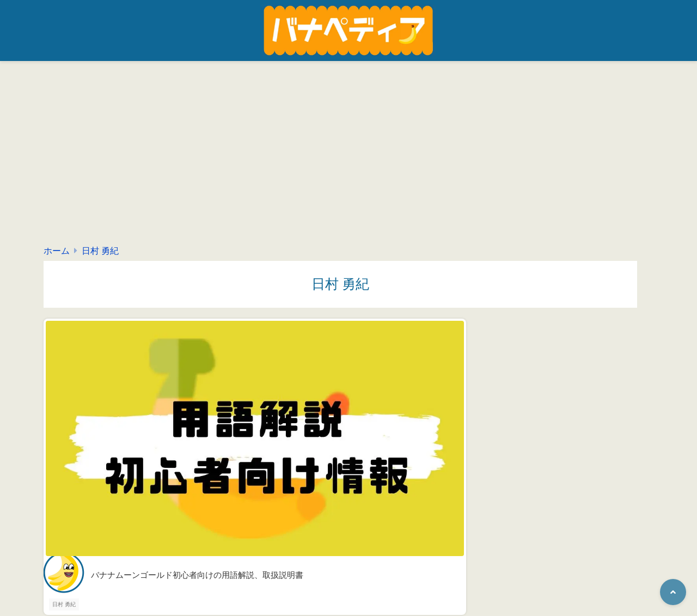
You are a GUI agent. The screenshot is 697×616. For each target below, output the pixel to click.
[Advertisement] (348, 143)
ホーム (57, 251)
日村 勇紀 (100, 251)
